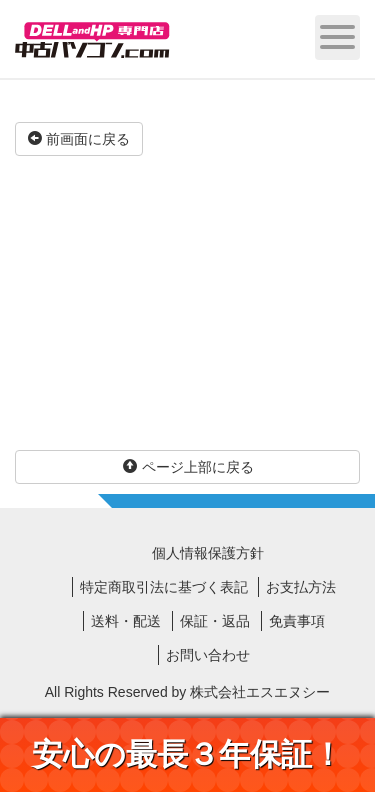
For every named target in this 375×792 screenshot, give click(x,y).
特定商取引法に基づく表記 (164, 587)
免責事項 (297, 621)
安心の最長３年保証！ (187, 754)
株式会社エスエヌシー (260, 692)
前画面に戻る (79, 139)
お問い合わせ (208, 655)
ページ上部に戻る (188, 467)
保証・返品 (215, 621)
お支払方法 (301, 587)
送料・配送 (126, 621)
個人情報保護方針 (208, 553)
